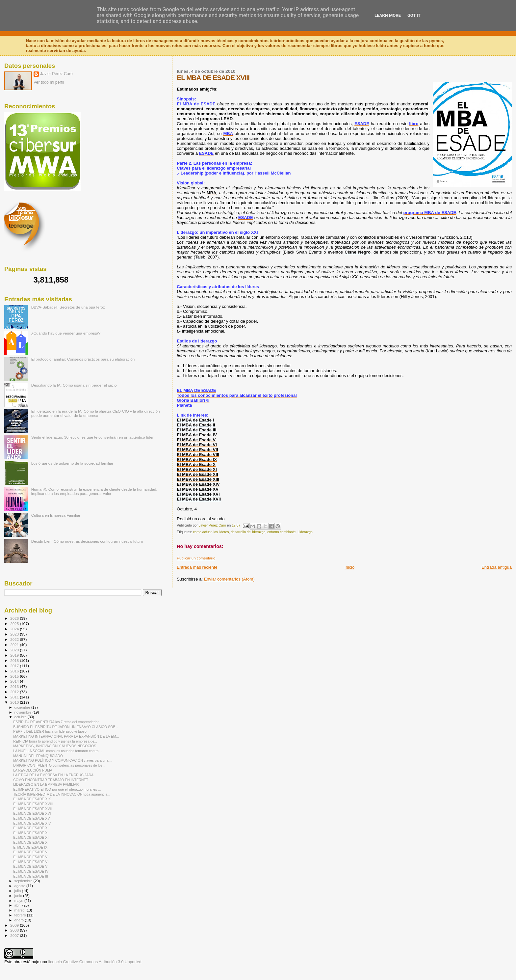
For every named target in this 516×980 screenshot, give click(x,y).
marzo (20, 910)
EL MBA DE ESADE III (31, 876)
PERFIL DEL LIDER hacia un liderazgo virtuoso (50, 731)
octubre (21, 717)
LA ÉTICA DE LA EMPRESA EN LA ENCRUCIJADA (53, 775)
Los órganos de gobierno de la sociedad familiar (72, 463)
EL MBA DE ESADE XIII (32, 828)
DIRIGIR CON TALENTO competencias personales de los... (59, 765)
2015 (15, 676)
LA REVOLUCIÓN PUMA (33, 770)
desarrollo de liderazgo (248, 532)
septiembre (24, 881)
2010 (15, 702)
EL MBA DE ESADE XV (31, 818)
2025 (15, 624)
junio (19, 896)
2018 (15, 660)
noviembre (24, 712)
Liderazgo (305, 532)
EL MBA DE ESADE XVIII (33, 804)
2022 (15, 639)
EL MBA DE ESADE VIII (32, 852)
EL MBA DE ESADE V (30, 866)
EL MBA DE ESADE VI (31, 862)
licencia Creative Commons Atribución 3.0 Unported (95, 962)
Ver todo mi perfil (49, 82)
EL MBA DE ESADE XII (31, 833)
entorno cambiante (281, 532)
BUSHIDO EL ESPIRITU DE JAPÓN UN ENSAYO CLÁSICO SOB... (66, 727)
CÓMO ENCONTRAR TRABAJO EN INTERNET (51, 780)
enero (20, 920)
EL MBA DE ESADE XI (31, 837)
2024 (15, 629)
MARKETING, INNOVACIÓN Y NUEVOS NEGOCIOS (55, 746)
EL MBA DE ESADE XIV (32, 823)
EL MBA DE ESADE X (30, 842)
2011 (15, 697)
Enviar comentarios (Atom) (229, 579)
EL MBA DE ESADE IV (31, 871)
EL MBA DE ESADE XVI (32, 813)
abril (18, 905)
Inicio (349, 567)
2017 (15, 666)
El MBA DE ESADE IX (30, 847)
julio (18, 891)
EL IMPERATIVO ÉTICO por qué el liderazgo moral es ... (57, 789)
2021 (15, 645)
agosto (21, 886)
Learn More (388, 15)
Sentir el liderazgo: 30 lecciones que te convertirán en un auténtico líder (92, 437)
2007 (15, 935)
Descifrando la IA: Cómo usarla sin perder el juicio (74, 385)
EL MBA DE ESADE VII (31, 857)
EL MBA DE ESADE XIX (32, 799)
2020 (15, 650)
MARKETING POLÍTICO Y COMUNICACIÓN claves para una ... (63, 760)
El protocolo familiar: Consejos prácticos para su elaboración (83, 359)
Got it (414, 15)
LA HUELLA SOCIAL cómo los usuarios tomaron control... (58, 751)
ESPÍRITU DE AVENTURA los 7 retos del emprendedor (56, 722)
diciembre (23, 707)
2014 (15, 681)
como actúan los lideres (211, 532)
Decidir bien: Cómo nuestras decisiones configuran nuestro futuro (87, 541)
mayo (19, 901)
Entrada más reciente (197, 567)
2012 (15, 692)
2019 (15, 655)
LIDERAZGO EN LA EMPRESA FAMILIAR (46, 784)
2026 (15, 618)
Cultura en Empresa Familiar (56, 515)
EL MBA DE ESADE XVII (32, 809)
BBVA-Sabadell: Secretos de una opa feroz (68, 307)
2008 (15, 930)
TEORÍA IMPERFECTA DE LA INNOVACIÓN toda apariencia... (62, 794)
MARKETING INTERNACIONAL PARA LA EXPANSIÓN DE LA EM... (66, 736)
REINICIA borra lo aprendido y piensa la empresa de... (55, 741)
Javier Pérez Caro (56, 74)
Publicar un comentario (196, 558)
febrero (21, 915)
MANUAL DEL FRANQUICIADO (38, 756)
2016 (15, 671)
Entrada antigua (497, 567)
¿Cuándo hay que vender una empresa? (66, 333)
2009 (15, 925)
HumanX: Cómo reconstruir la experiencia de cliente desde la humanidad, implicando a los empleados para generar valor (94, 491)
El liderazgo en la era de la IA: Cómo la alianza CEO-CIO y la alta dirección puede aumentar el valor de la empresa (96, 413)
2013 (15, 686)
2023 (15, 634)
